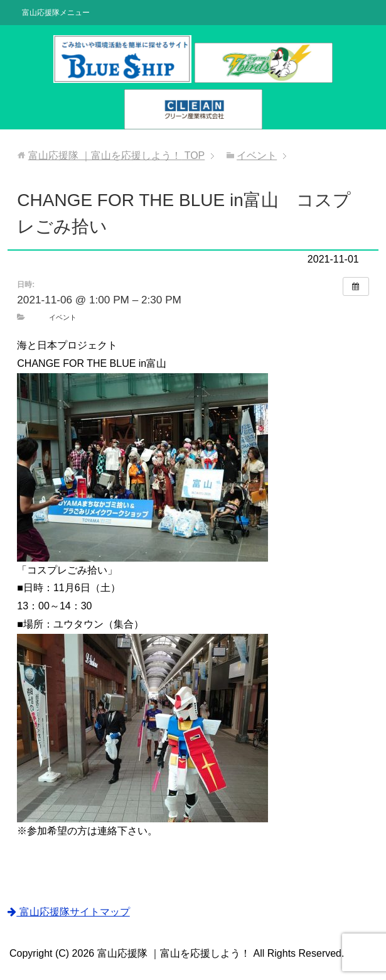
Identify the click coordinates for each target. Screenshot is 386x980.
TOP (117, 155)
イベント (63, 317)
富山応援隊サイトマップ (68, 912)
